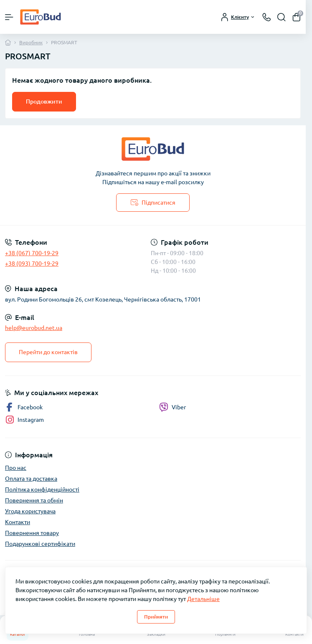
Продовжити (44, 101)
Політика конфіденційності (42, 489)
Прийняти (156, 617)
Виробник (31, 42)
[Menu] (9, 17)
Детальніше (203, 599)
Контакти (18, 522)
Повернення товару (32, 533)
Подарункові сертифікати (40, 544)
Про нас (16, 468)
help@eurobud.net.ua (34, 328)
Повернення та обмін (34, 500)
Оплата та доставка (31, 479)
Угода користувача (30, 511)
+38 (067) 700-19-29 (32, 253)
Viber (172, 407)
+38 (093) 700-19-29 (32, 264)
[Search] (282, 17)
